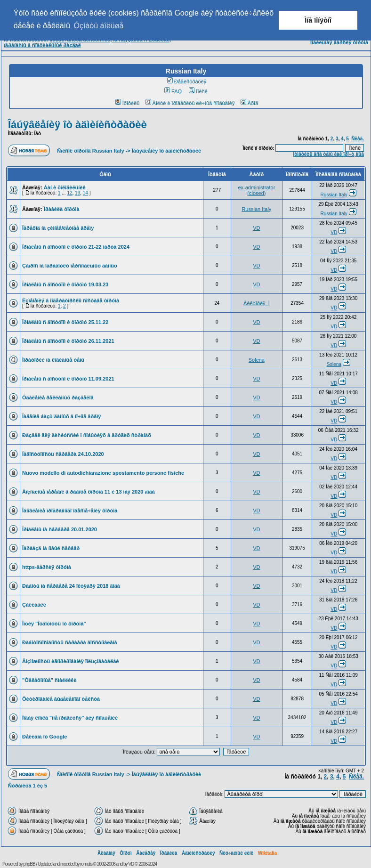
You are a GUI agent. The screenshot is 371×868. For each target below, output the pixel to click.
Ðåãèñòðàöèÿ (187, 81)
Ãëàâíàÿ (106, 853)
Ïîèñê (198, 91)
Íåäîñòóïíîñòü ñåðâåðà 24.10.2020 (63, 454)
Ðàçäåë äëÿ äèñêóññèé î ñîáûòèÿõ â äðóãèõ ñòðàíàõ (87, 435)
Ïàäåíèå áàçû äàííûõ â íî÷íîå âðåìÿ (61, 416)
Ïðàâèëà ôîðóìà (62, 209)
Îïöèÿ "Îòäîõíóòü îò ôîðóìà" (54, 624)
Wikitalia (267, 853)
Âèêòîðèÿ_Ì (257, 303)
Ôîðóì (126, 853)
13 (77, 193)
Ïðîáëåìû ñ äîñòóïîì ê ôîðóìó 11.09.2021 (68, 379)
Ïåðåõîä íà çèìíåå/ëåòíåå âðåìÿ (58, 228)
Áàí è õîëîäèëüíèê (65, 187)
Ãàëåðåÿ (146, 853)
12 (69, 193)
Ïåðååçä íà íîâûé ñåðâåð (51, 548)
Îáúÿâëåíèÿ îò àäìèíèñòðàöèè (77, 125)
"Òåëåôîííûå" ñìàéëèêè (49, 680)
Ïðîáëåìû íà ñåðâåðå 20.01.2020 (60, 529)
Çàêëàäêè (34, 605)
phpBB (29, 864)
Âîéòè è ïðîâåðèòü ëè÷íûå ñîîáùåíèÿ (190, 103)
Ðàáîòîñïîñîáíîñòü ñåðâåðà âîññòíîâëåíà (70, 642)
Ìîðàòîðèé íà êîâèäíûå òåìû (53, 360)
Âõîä (250, 103)
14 (85, 193)
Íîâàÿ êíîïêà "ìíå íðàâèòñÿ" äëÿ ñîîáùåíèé (70, 718)
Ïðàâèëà (169, 853)
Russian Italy (334, 195)
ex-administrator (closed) (256, 190)
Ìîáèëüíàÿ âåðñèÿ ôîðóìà (339, 42)
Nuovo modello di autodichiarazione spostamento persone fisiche (103, 473)
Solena (257, 360)
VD (256, 228)
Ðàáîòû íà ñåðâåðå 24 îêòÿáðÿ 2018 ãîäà (71, 586)
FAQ (173, 91)
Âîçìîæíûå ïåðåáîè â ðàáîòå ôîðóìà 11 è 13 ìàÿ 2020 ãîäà (89, 492)
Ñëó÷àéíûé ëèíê (236, 853)
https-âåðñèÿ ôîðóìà (47, 567)
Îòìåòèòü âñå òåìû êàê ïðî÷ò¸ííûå (328, 154)
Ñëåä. (358, 139)
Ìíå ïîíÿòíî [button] (318, 20)
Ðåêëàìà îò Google (44, 737)
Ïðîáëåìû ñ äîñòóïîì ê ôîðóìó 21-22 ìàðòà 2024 (76, 247)
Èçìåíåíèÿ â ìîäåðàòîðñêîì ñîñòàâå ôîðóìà (71, 300)
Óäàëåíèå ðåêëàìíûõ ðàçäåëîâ (58, 397)
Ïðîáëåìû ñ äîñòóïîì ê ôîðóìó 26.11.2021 (68, 341)
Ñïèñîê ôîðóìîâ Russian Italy (90, 151)
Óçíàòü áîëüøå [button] (99, 26)
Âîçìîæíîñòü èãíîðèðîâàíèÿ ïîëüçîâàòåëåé (70, 661)
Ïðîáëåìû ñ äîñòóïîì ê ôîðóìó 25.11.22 (65, 322)
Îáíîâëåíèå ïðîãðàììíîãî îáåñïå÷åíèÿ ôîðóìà (70, 511)
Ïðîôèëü (128, 103)
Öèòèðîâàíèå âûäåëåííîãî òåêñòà (61, 699)
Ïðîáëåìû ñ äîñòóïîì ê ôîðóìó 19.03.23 (65, 284)
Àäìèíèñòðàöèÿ (198, 853)
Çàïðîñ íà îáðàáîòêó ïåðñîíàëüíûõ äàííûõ (70, 266)
